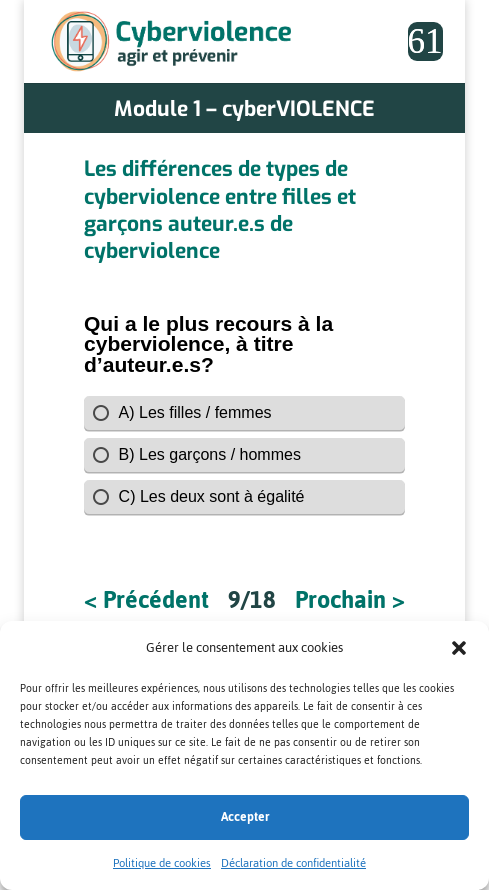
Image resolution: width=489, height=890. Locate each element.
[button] (459, 648)
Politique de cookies (162, 863)
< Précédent (146, 600)
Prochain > (350, 600)
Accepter (245, 817)
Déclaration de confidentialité (293, 863)
